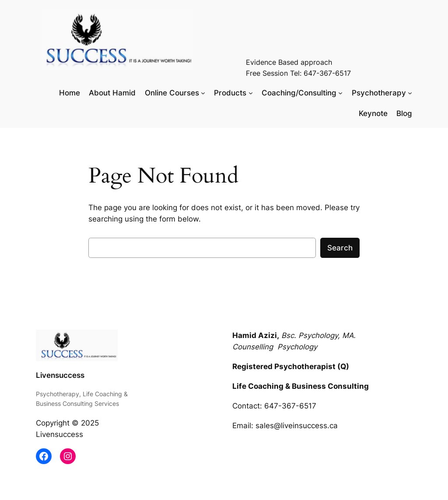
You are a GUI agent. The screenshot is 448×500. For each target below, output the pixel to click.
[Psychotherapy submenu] (410, 93)
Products (230, 93)
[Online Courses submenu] (203, 93)
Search (340, 248)
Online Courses (172, 93)
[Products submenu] (251, 93)
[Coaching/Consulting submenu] (340, 93)
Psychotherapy (379, 93)
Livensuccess (60, 375)
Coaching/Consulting (299, 93)
